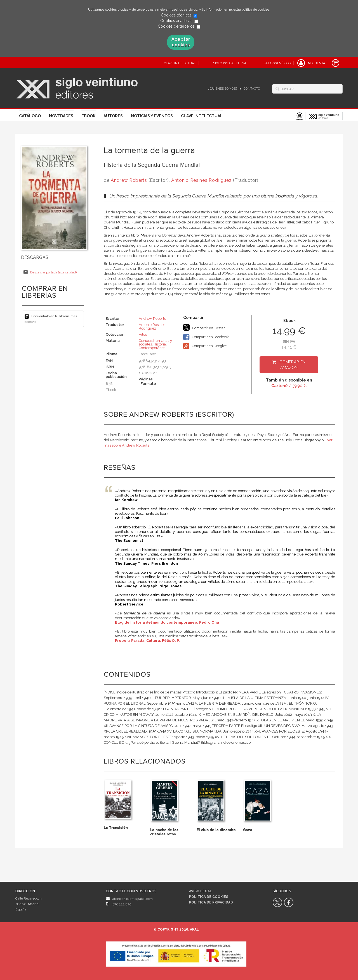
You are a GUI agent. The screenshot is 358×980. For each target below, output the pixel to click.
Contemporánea (152, 348)
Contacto (252, 89)
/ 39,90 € (289, 386)
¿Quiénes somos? (223, 89)
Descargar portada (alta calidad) (50, 272)
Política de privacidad (211, 902)
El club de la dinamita (216, 830)
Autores (113, 116)
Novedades (61, 116)
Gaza (248, 830)
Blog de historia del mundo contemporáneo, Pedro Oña (167, 622)
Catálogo (30, 116)
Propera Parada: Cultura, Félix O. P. (147, 641)
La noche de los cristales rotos (164, 832)
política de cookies (255, 9)
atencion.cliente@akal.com (133, 899)
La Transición (116, 828)
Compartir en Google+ (205, 346)
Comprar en (292, 365)
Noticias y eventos (152, 116)
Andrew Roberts (129, 180)
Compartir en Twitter (204, 327)
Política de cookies (209, 897)
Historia (160, 344)
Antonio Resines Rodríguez (202, 180)
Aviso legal (201, 891)
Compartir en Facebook (206, 337)
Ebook (88, 116)
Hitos (143, 334)
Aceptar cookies (181, 42)
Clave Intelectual (202, 116)
